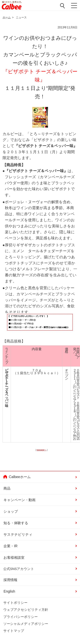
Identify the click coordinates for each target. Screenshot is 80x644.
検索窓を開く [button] (62, 6)
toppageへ (42, 450)
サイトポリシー (15, 603)
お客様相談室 (14, 558)
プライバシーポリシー (21, 617)
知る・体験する (16, 523)
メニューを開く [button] (73, 6)
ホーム (7, 17)
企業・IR (10, 546)
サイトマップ (14, 631)
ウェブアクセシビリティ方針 (26, 610)
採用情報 (10, 580)
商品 (7, 488)
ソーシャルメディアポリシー (26, 624)
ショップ (11, 511)
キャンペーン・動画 (19, 500)
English (9, 591)
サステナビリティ (18, 534)
